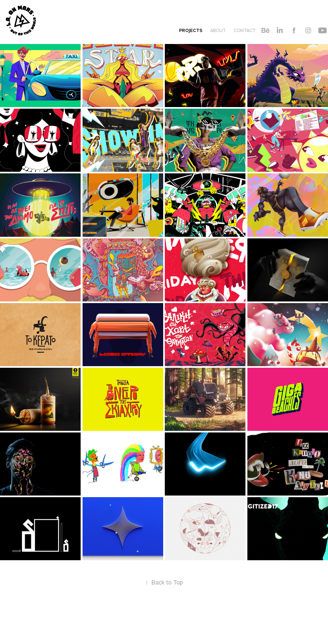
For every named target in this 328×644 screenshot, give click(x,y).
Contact (245, 30)
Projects (191, 30)
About (218, 30)
